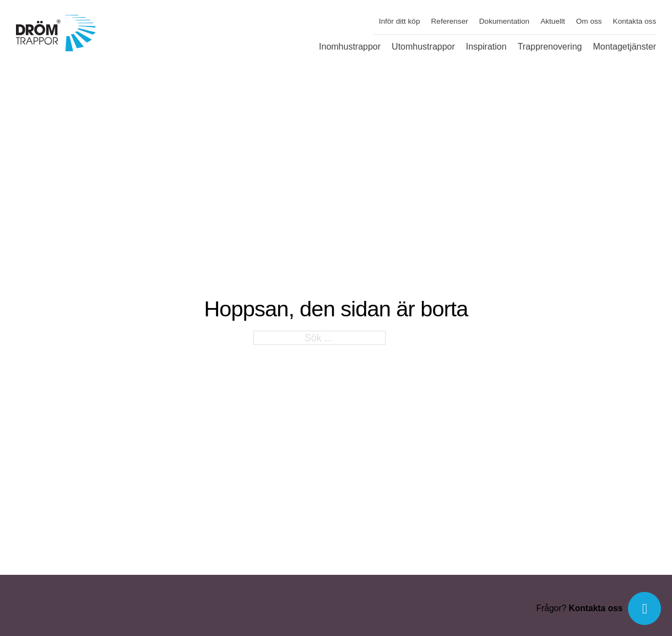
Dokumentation (504, 21)
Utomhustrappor (423, 47)
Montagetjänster (624, 47)
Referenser (450, 21)
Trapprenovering (550, 47)
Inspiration (486, 47)
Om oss (589, 21)
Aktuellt (553, 21)
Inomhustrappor (350, 47)
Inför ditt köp (400, 21)
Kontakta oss (635, 21)
